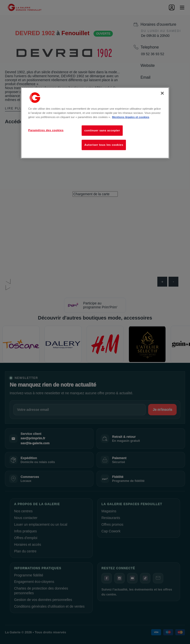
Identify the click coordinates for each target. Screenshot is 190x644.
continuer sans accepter (102, 130)
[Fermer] (162, 93)
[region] (95, 123)
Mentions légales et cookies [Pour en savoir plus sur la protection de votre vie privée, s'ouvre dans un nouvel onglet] (131, 117)
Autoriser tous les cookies (104, 145)
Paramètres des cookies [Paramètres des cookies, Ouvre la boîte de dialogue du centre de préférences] (46, 130)
